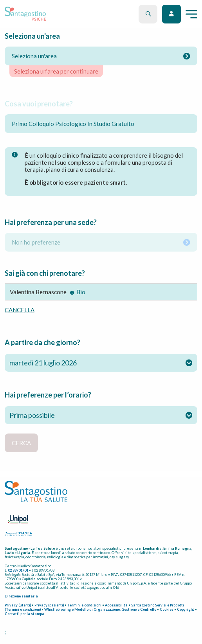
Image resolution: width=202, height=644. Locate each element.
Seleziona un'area (101, 56)
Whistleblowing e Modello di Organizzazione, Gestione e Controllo (100, 609)
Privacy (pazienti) (49, 605)
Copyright (186, 609)
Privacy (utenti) (18, 605)
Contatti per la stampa (24, 614)
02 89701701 (18, 570)
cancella (20, 310)
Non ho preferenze (101, 242)
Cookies (167, 609)
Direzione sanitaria (21, 596)
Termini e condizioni (84, 605)
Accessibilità (116, 605)
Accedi (171, 14)
